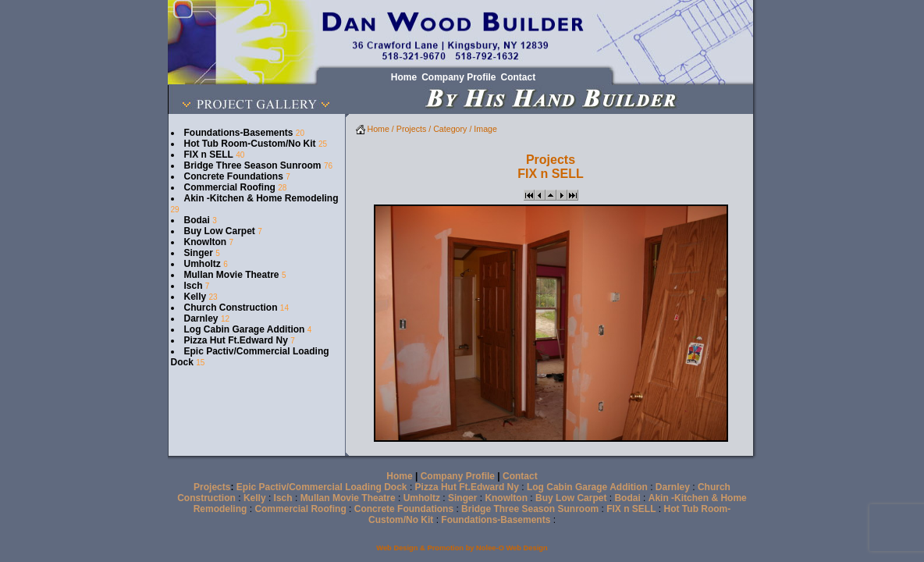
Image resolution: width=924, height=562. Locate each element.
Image (485, 129)
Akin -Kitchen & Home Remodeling (261, 198)
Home (373, 129)
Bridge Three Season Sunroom (253, 165)
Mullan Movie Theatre (232, 275)
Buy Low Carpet (220, 231)
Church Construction (231, 308)
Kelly (195, 297)
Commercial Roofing (230, 187)
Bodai (197, 220)
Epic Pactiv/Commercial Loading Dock (322, 487)
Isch (194, 286)
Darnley (201, 318)
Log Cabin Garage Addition (245, 329)
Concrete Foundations (234, 176)
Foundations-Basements (239, 133)
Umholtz (203, 264)
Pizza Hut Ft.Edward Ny (236, 340)
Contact (520, 476)
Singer (199, 253)
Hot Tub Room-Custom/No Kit (250, 144)
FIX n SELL (209, 155)
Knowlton (206, 242)
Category (450, 129)
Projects (412, 129)
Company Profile (458, 476)
